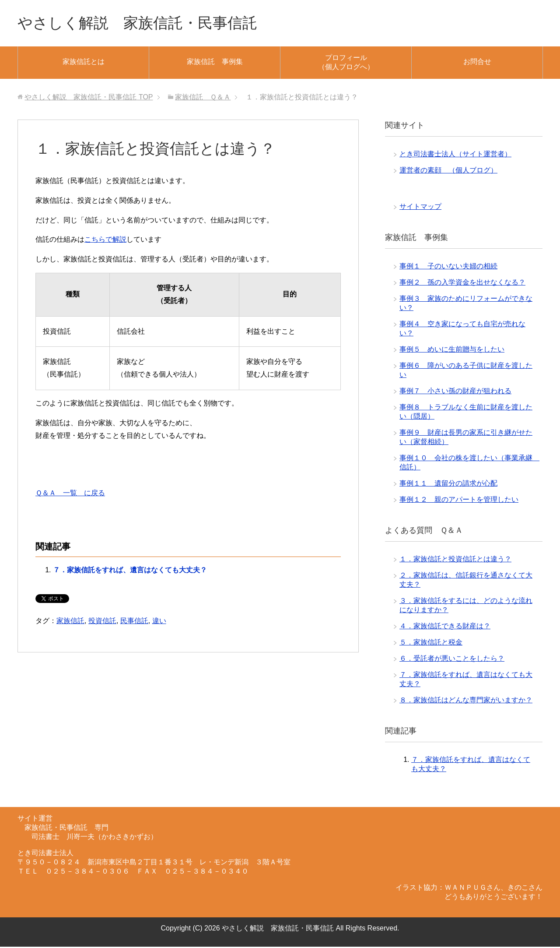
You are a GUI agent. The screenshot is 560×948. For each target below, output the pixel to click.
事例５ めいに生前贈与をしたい (452, 351)
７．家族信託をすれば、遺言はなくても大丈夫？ (130, 571)
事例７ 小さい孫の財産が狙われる (455, 392)
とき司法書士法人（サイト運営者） (455, 155)
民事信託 (134, 622)
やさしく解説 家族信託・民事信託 (144, 23)
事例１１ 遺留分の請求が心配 (448, 485)
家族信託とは (84, 63)
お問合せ (477, 63)
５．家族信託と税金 (431, 643)
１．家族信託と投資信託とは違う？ (455, 560)
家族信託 (70, 622)
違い (159, 622)
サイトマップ (420, 208)
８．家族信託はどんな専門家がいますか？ (466, 701)
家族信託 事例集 (215, 63)
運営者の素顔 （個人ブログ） (448, 171)
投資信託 (102, 622)
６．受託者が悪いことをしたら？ (452, 660)
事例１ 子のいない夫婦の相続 (448, 267)
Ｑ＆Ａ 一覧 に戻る (70, 494)
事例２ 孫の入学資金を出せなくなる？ (462, 284)
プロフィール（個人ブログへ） (346, 63)
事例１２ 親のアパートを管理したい (459, 501)
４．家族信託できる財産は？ (445, 627)
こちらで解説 (105, 241)
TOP (89, 98)
